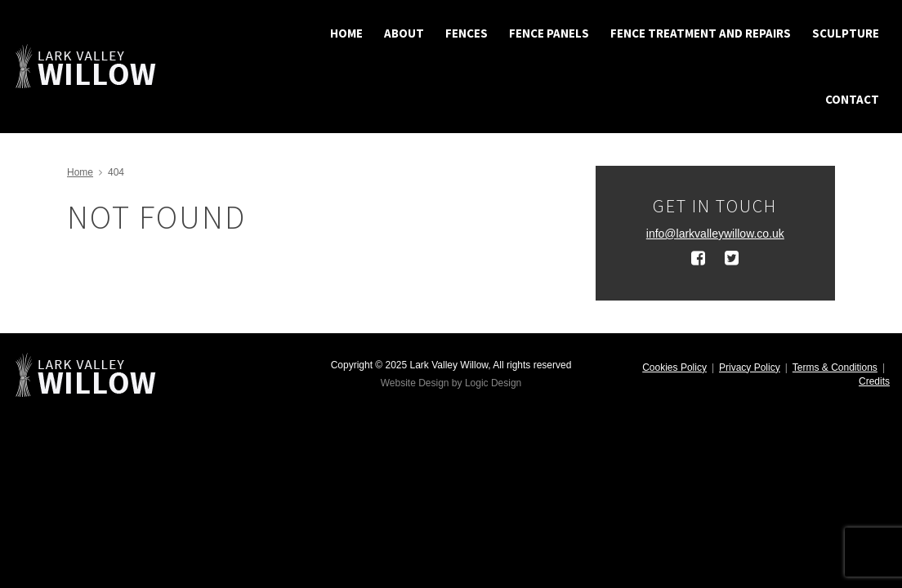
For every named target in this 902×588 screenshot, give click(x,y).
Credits (874, 381)
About (404, 33)
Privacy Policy (750, 367)
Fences (467, 33)
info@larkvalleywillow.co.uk (715, 234)
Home (346, 33)
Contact (852, 99)
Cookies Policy (674, 367)
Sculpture (846, 33)
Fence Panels (549, 33)
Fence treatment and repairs (701, 33)
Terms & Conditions (835, 367)
